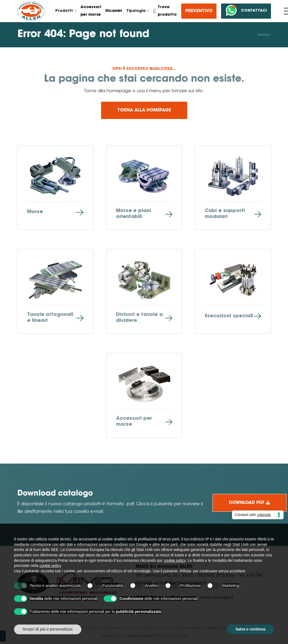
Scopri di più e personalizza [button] (48, 629)
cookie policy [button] (175, 560)
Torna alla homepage (144, 110)
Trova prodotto (165, 11)
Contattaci (245, 11)
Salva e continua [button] (250, 629)
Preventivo (199, 11)
